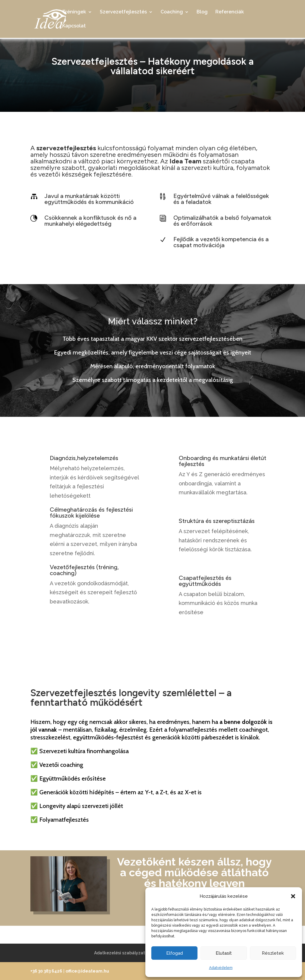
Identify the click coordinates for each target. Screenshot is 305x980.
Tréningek (74, 12)
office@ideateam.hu (87, 971)
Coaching (172, 12)
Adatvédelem (221, 968)
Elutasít (224, 953)
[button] (293, 896)
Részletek (273, 953)
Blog (202, 12)
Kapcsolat (74, 26)
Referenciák (230, 12)
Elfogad (175, 953)
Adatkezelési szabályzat (120, 953)
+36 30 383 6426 (46, 971)
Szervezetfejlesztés (123, 12)
